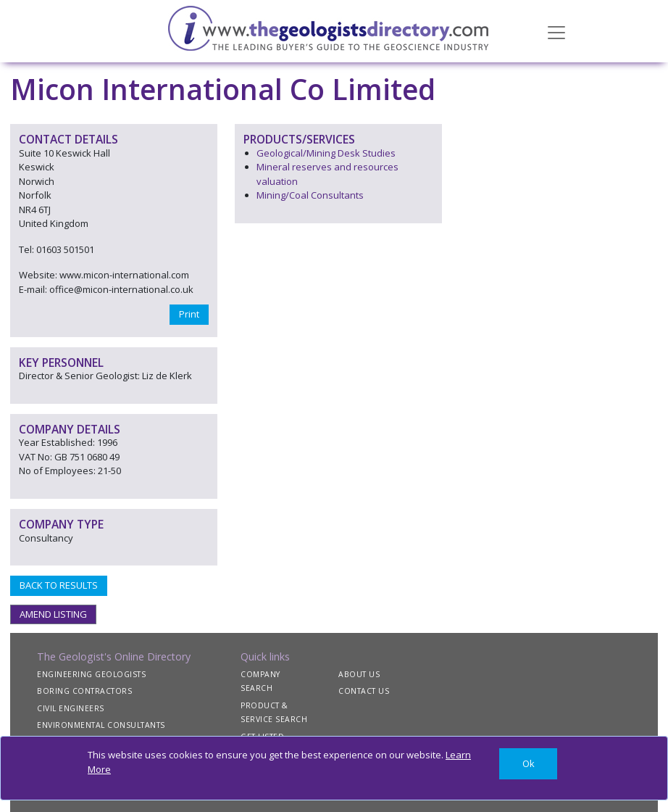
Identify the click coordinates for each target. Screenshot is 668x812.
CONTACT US (364, 691)
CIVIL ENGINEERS (71, 708)
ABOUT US (359, 674)
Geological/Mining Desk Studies (326, 153)
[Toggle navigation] (556, 31)
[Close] (528, 764)
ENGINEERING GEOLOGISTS (91, 674)
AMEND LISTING (53, 614)
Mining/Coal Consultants (310, 195)
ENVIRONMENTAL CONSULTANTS (101, 725)
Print (189, 314)
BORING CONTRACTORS (84, 691)
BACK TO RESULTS (59, 585)
